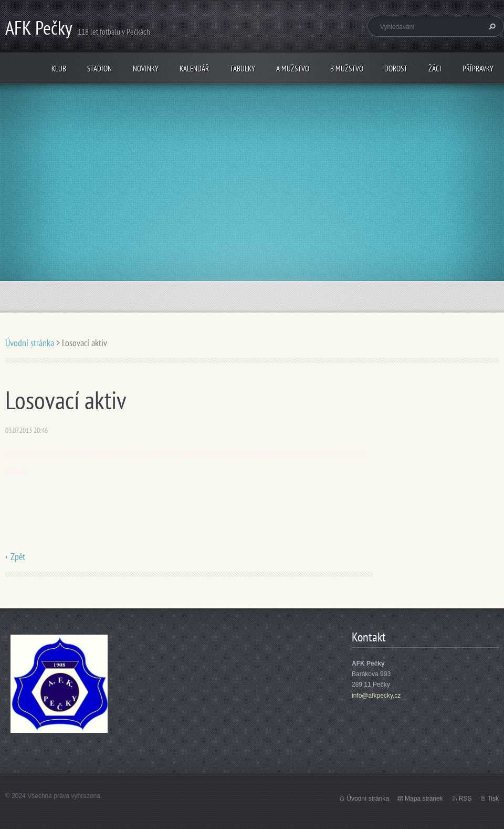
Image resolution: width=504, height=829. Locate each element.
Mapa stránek (424, 799)
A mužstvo (293, 69)
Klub (59, 69)
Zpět (18, 557)
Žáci (435, 69)
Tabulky (243, 69)
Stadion (99, 69)
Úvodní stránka (30, 343)
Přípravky (478, 69)
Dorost (396, 69)
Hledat (491, 26)
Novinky (146, 69)
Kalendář (194, 69)
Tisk (493, 799)
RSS (465, 799)
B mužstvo (347, 69)
